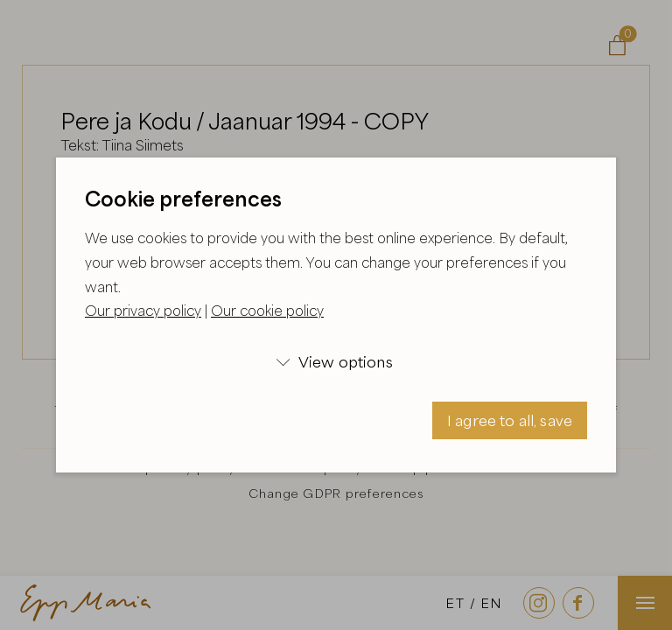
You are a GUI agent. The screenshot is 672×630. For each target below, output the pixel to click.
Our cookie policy (267, 311)
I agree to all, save (510, 420)
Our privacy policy (143, 311)
